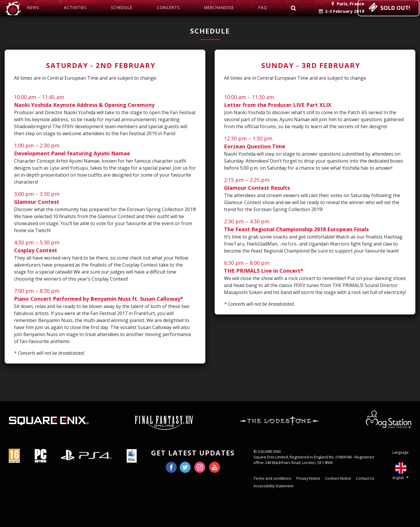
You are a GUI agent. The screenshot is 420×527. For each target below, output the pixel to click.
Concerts (168, 7)
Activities (75, 7)
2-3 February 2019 (338, 11)
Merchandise (219, 7)
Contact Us (365, 478)
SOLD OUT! (386, 8)
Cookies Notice (338, 478)
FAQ (263, 7)
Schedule (122, 7)
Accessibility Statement (273, 486)
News (33, 7)
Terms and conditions (272, 478)
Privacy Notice (308, 478)
